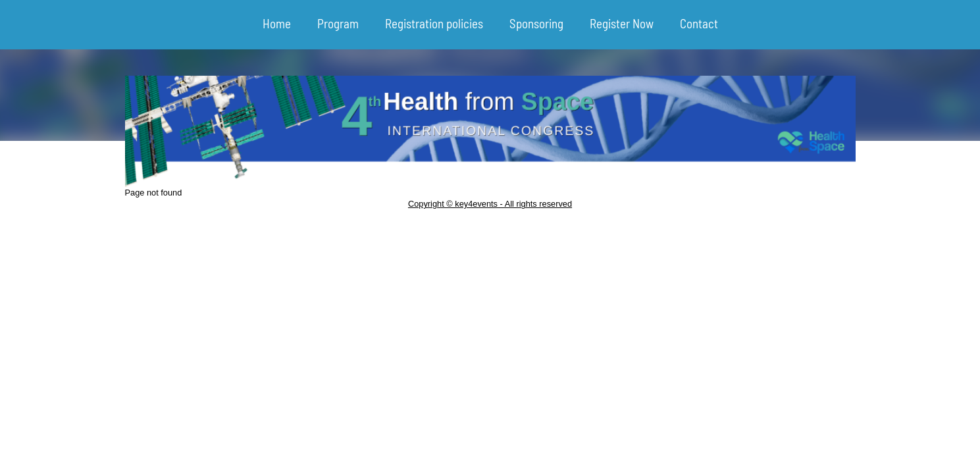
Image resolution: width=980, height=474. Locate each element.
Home (277, 23)
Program (338, 23)
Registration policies (434, 23)
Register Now (622, 23)
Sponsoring (536, 23)
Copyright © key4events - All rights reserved (490, 204)
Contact (699, 23)
